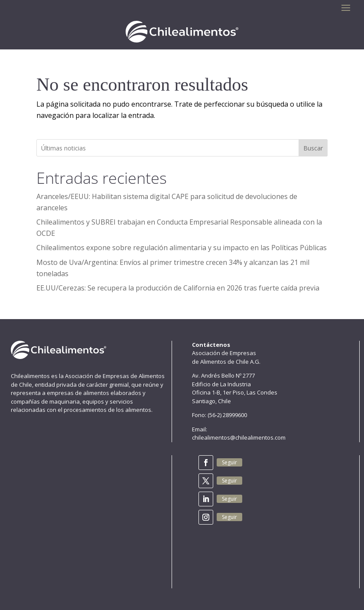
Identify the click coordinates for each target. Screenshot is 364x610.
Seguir (229, 462)
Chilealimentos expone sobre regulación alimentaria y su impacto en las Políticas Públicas (182, 248)
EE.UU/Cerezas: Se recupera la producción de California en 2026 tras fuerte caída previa (178, 288)
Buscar (313, 148)
